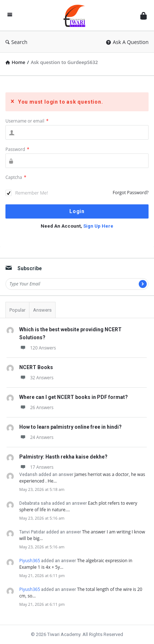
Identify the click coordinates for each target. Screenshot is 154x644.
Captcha (16, 177)
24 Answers (36, 437)
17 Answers (36, 467)
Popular (17, 310)
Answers (42, 310)
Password (17, 149)
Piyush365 (30, 561)
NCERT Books (36, 367)
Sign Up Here (98, 226)
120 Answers (38, 348)
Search (16, 42)
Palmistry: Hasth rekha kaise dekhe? (63, 457)
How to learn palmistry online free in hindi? (70, 427)
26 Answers (36, 407)
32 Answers (36, 378)
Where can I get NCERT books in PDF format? (74, 397)
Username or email (27, 121)
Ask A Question (127, 42)
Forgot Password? (131, 193)
